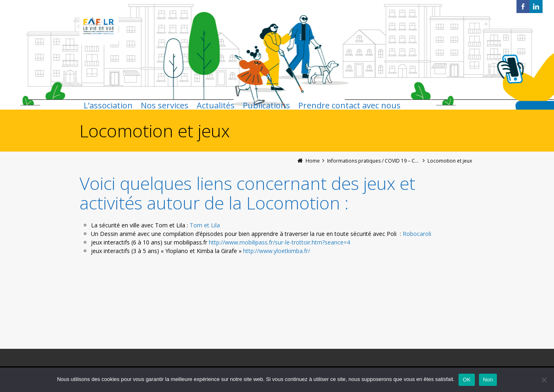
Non (488, 380)
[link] (279, 242)
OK (466, 380)
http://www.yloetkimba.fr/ (277, 251)
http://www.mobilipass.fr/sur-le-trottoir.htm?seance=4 (279, 242)
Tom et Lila (205, 225)
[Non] (544, 380)
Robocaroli (417, 234)
